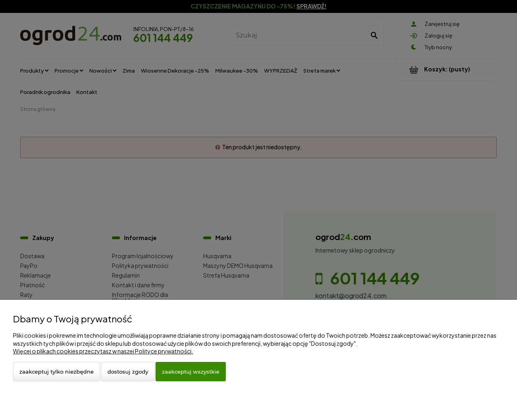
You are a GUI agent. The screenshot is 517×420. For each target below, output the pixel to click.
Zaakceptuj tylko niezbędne (57, 372)
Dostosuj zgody (128, 372)
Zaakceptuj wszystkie (191, 372)
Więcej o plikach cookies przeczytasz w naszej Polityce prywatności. (103, 351)
